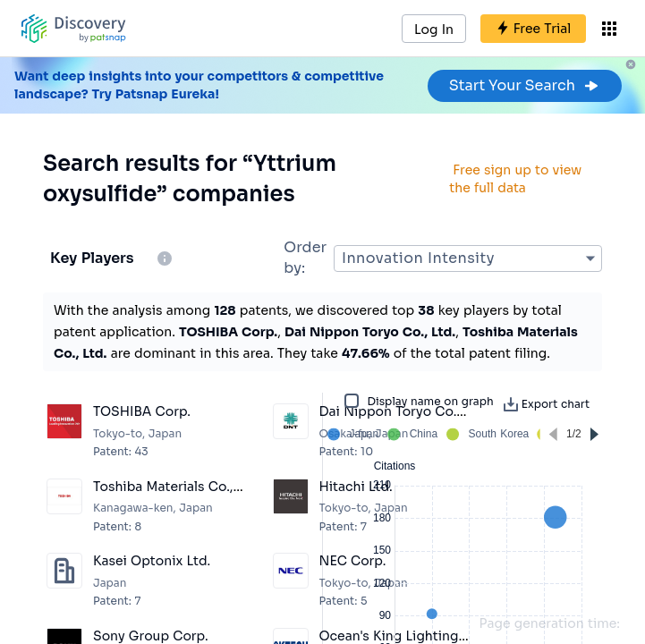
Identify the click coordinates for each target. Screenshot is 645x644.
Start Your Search (525, 85)
